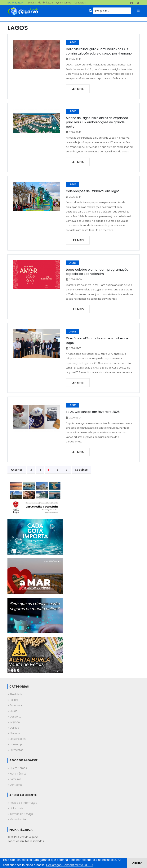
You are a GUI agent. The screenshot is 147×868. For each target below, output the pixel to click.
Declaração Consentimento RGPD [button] (69, 865)
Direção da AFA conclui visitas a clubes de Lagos (97, 340)
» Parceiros (14, 779)
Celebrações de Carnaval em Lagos (93, 191)
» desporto (14, 716)
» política (13, 700)
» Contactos (15, 785)
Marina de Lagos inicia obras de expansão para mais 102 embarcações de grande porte (97, 122)
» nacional (14, 733)
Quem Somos (64, 3)
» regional (14, 722)
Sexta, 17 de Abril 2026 (40, 3)
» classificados (17, 739)
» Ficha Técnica (17, 773)
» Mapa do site (17, 819)
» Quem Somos (17, 768)
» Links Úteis (15, 808)
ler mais (78, 89)
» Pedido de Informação (22, 803)
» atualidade (15, 694)
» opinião (13, 728)
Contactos (80, 3)
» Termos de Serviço (20, 814)
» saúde (12, 711)
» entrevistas (15, 750)
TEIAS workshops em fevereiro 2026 (93, 412)
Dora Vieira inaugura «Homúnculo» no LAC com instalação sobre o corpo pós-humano (99, 51)
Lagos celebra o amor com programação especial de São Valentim (97, 272)
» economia (15, 705)
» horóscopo (16, 744)
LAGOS (73, 42)
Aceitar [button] (137, 863)
